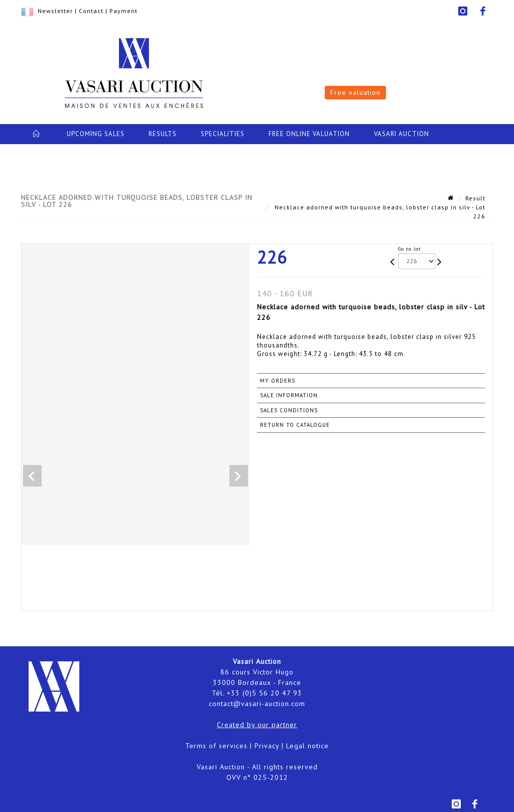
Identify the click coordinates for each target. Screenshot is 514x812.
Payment (123, 11)
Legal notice (307, 746)
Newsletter (55, 11)
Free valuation (355, 92)
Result (475, 198)
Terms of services (216, 746)
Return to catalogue (295, 425)
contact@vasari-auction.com (257, 704)
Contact (91, 11)
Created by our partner (257, 725)
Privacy (267, 746)
